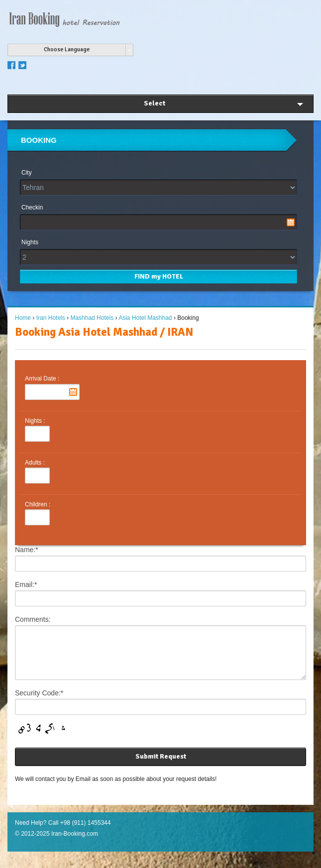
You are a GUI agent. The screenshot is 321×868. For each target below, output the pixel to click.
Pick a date (291, 222)
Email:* (26, 584)
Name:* (27, 550)
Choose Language (67, 49)
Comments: (33, 619)
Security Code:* (39, 702)
